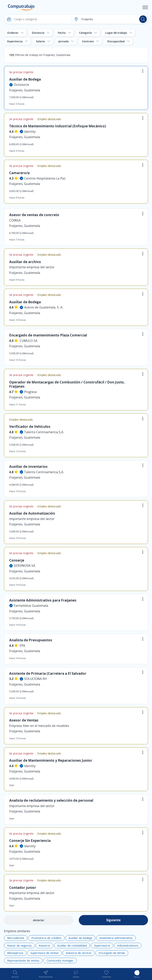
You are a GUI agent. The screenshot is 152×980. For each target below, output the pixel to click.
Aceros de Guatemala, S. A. (44, 307)
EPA (22, 646)
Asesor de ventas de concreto (34, 215)
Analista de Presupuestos (31, 640)
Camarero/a (19, 173)
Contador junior (23, 887)
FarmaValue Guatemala (31, 606)
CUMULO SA (28, 341)
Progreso (30, 392)
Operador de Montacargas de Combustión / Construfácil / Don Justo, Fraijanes (67, 384)
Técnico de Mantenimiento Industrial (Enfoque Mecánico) (58, 126)
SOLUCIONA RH (35, 679)
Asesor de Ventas (24, 720)
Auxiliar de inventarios (28, 466)
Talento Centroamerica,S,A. (44, 432)
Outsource (21, 85)
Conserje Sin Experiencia (30, 840)
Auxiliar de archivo (25, 262)
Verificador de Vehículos (30, 426)
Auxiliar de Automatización (32, 513)
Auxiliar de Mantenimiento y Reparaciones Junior (51, 760)
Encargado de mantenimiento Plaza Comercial (48, 335)
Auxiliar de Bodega (25, 79)
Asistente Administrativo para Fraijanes (43, 600)
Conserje (17, 560)
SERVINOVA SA (24, 566)
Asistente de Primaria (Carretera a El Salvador (48, 673)
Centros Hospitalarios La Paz (45, 178)
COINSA (15, 220)
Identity (30, 132)
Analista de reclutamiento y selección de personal (51, 800)
